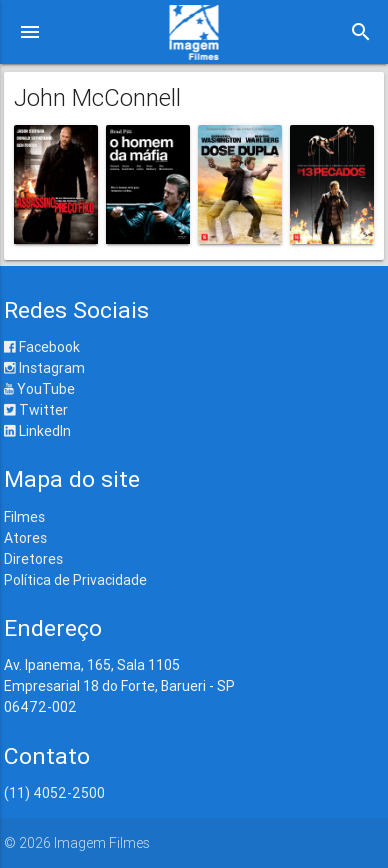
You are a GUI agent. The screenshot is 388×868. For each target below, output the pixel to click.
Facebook (42, 347)
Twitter (36, 410)
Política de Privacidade (75, 580)
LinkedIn (37, 431)
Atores (25, 538)
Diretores (33, 559)
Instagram (44, 368)
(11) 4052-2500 (54, 793)
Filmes (24, 517)
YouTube (39, 389)
